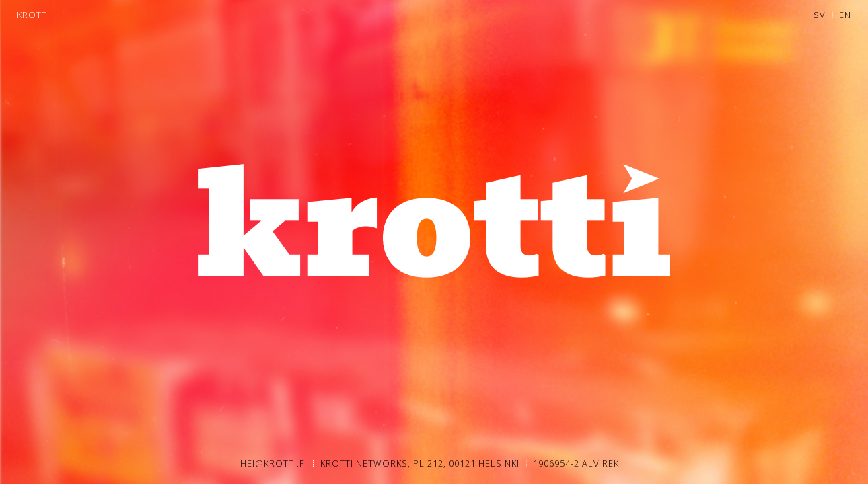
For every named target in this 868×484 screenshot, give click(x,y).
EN (845, 15)
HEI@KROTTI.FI (275, 463)
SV (820, 15)
